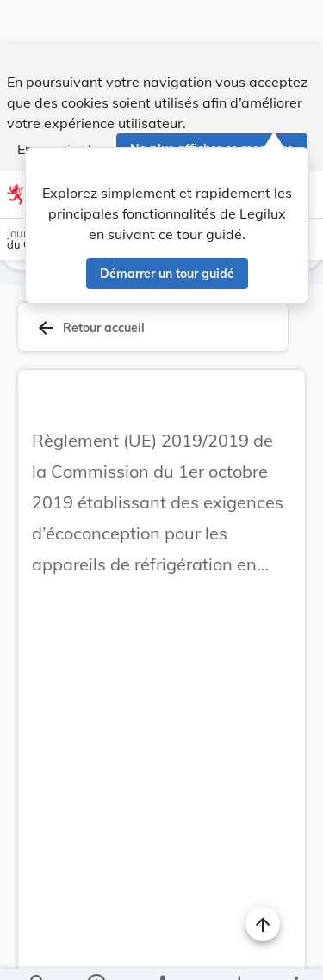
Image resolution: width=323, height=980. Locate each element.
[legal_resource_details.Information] (95, 952)
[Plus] (295, 952)
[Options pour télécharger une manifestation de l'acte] (238, 952)
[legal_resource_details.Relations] (161, 952)
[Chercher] (38, 952)
